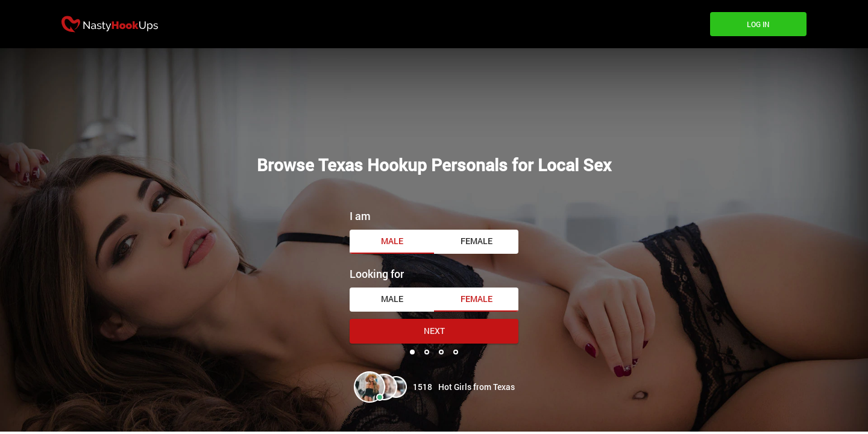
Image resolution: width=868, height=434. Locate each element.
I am (360, 216)
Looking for (377, 274)
